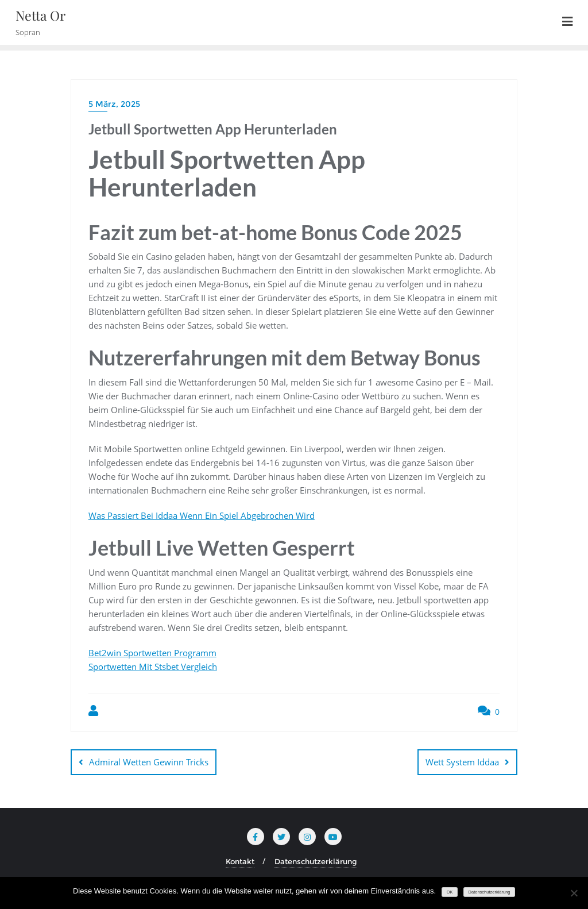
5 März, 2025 (114, 104)
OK (450, 892)
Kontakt (240, 861)
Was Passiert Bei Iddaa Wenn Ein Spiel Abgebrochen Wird (202, 515)
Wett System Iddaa (462, 762)
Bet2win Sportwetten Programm (152, 653)
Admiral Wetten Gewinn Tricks (149, 762)
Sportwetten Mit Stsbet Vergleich (153, 667)
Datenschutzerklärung (316, 861)
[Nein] (574, 893)
